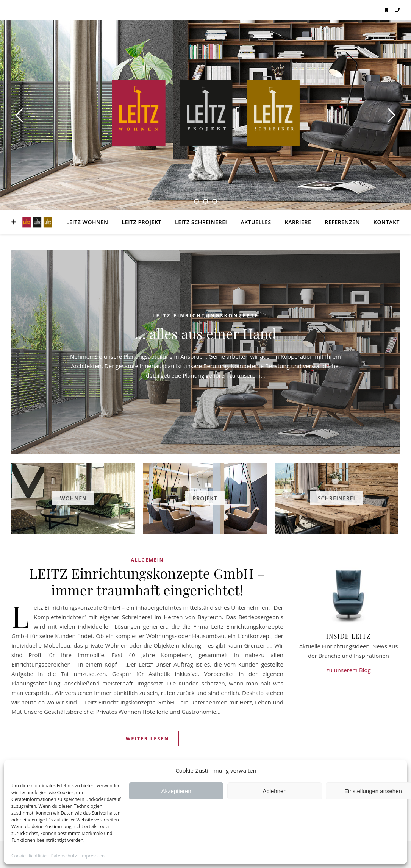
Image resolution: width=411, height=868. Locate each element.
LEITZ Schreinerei (201, 222)
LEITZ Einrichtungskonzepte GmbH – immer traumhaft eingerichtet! (147, 581)
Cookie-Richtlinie (29, 856)
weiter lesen (148, 738)
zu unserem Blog (348, 670)
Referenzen (342, 222)
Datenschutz (64, 856)
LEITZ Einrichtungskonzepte (205, 315)
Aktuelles (256, 222)
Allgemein (147, 560)
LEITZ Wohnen (87, 222)
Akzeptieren (176, 791)
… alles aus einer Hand (205, 333)
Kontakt (387, 222)
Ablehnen (274, 791)
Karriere (298, 222)
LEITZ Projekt (142, 222)
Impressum (93, 856)
